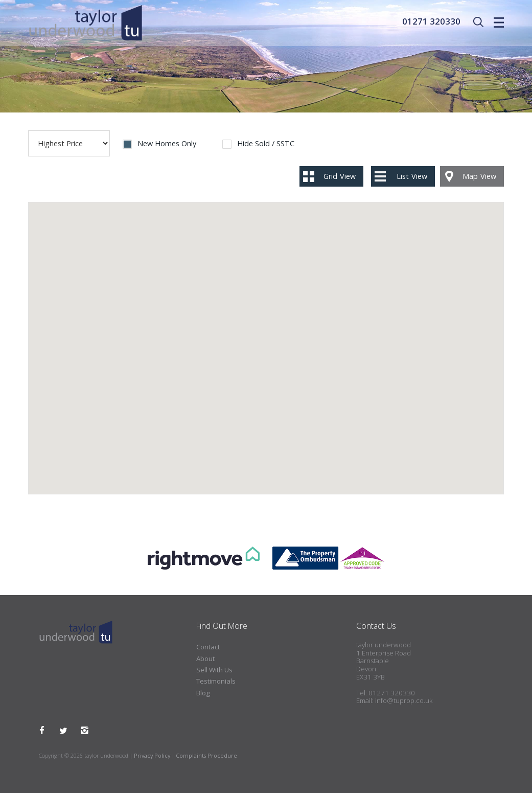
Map (479, 176)
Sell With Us (214, 670)
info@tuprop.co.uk (404, 700)
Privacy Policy (152, 755)
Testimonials (216, 681)
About (205, 659)
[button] (257, 414)
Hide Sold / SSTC (266, 144)
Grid (340, 176)
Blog (203, 693)
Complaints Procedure (206, 755)
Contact (208, 647)
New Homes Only (167, 144)
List (412, 176)
